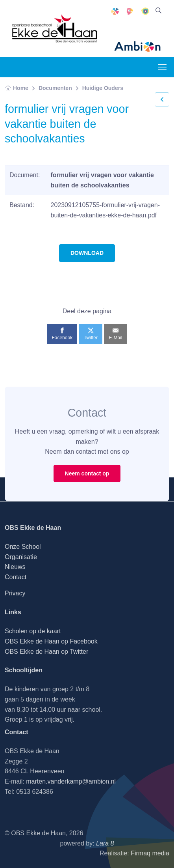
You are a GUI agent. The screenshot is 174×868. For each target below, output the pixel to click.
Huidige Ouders (103, 88)
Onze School (23, 547)
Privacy (15, 593)
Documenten (55, 88)
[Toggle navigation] (162, 67)
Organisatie (21, 557)
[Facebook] (62, 334)
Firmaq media (150, 853)
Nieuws (15, 567)
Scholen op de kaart (33, 631)
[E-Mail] (115, 334)
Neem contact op (87, 473)
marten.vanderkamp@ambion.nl (71, 781)
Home (17, 88)
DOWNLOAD (87, 253)
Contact (16, 577)
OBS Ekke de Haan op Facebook (51, 641)
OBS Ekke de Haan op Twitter (46, 652)
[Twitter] (91, 334)
